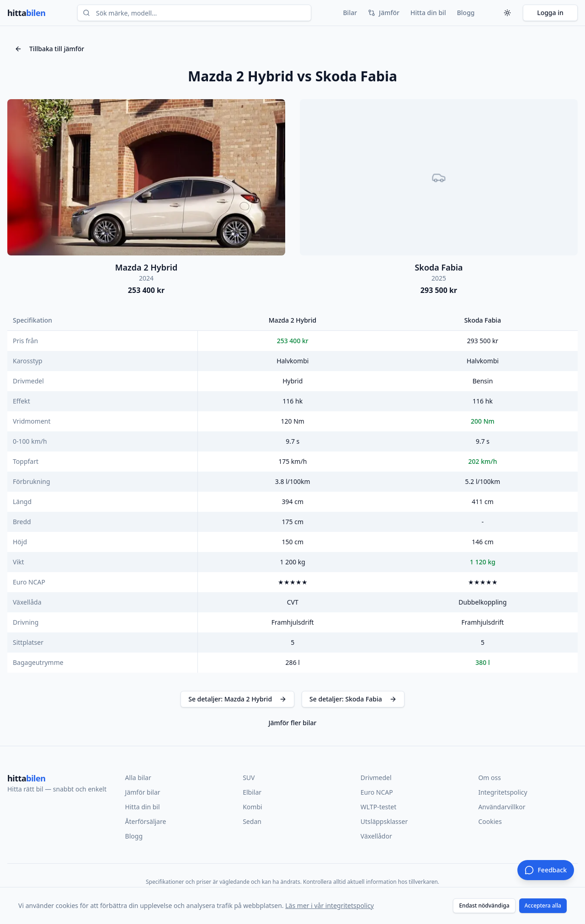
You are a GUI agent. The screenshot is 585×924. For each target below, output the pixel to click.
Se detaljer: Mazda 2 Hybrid (237, 699)
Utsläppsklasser (384, 821)
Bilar (350, 13)
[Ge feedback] (546, 870)
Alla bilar (138, 778)
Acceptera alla (543, 905)
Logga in (550, 13)
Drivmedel (376, 778)
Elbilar (252, 792)
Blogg (466, 13)
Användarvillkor (502, 807)
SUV (249, 778)
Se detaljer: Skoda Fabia (353, 699)
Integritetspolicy (503, 792)
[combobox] (194, 13)
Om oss (489, 778)
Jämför (384, 13)
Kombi (252, 807)
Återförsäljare (146, 821)
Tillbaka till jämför (49, 49)
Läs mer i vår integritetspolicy (330, 905)
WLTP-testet (379, 807)
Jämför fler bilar (292, 723)
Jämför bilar (143, 792)
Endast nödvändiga (484, 905)
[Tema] (507, 13)
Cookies (490, 821)
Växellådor (376, 836)
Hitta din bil (428, 13)
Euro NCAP (377, 792)
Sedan (252, 821)
